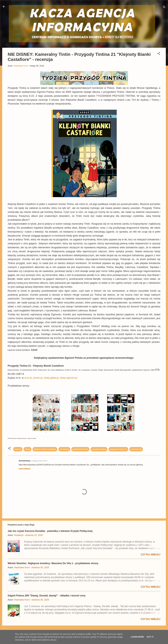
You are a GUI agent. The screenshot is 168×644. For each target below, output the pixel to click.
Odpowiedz (25, 469)
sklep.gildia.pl (51, 378)
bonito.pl (38, 378)
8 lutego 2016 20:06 (39, 461)
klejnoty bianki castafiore (45, 449)
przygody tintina (99, 449)
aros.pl (28, 378)
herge (27, 449)
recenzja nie (136, 449)
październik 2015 (80, 449)
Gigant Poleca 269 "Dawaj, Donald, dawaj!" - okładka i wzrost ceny (47, 596)
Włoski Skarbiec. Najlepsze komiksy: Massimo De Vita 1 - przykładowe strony (53, 563)
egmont (18, 449)
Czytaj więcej (151, 555)
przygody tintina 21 (118, 449)
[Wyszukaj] (164, 7)
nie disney (64, 449)
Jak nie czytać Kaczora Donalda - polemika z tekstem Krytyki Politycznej (50, 531)
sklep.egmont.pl (69, 378)
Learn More (137, 637)
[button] (159, 54)
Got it (150, 637)
